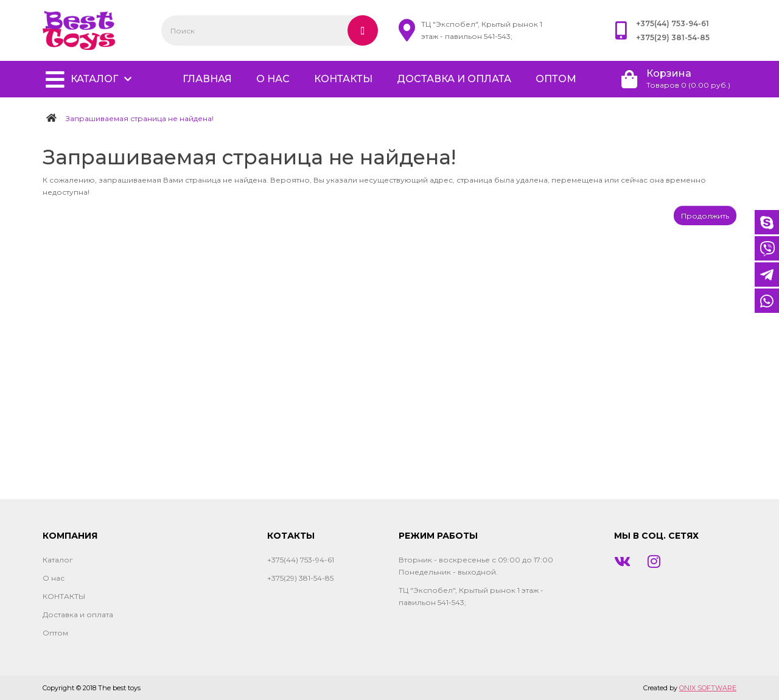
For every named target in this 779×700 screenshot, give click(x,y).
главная (207, 79)
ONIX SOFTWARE (708, 688)
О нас (273, 79)
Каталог (94, 79)
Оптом (556, 79)
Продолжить (705, 216)
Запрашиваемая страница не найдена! (140, 118)
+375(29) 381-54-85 (673, 37)
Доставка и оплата (454, 79)
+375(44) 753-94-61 (672, 23)
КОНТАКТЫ (343, 79)
